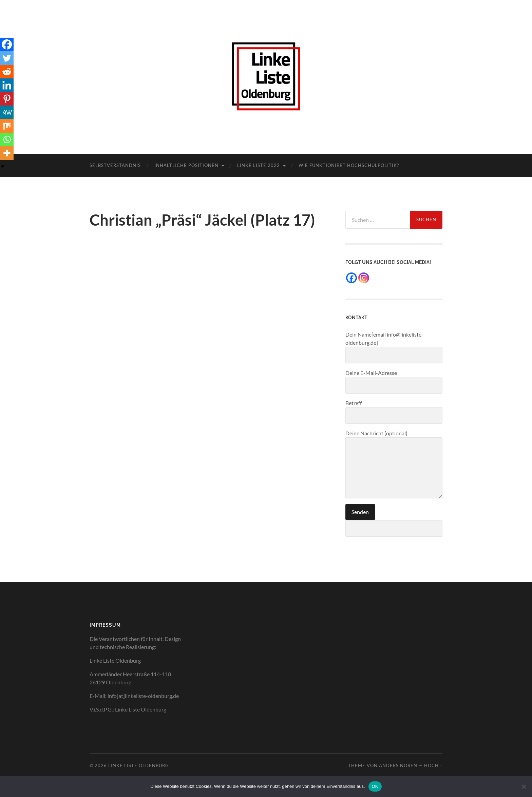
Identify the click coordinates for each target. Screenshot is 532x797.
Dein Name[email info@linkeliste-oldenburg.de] (394, 347)
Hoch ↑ (433, 765)
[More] (7, 153)
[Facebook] (7, 44)
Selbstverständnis (115, 165)
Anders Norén (398, 765)
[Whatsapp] (7, 139)
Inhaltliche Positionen (186, 165)
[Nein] (524, 786)
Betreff (394, 412)
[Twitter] (7, 58)
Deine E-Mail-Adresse (394, 382)
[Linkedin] (7, 85)
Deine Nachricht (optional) (394, 464)
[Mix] (7, 126)
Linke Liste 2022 (259, 165)
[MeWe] (7, 112)
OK (375, 786)
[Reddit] (7, 72)
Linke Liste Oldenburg (139, 765)
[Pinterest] (7, 99)
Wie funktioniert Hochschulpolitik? (349, 165)
